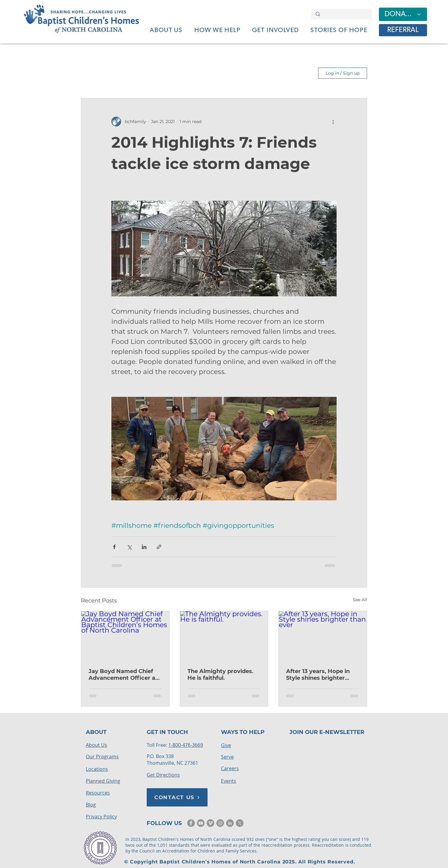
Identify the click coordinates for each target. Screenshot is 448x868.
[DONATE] (403, 14)
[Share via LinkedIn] (144, 547)
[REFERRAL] (403, 30)
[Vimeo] (210, 823)
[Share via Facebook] (114, 547)
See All (360, 600)
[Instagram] (220, 823)
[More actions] (333, 122)
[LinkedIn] (230, 823)
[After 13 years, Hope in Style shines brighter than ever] (323, 636)
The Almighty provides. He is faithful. (220, 675)
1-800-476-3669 (186, 745)
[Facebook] (191, 823)
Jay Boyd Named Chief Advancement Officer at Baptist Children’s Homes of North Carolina (125, 675)
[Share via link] (159, 547)
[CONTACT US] (177, 797)
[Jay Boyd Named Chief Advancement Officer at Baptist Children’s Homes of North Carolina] (125, 636)
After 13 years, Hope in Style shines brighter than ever (318, 675)
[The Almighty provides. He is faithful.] (224, 636)
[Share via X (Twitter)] (129, 547)
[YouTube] (201, 823)
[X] (240, 823)
